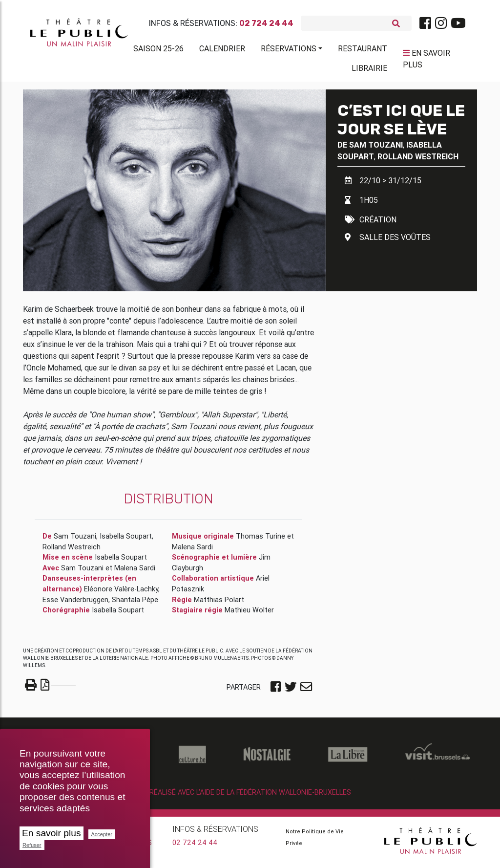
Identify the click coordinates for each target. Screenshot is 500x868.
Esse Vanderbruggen (75, 604)
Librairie (369, 70)
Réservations (289, 50)
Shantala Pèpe (135, 604)
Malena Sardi (135, 572)
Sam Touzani (376, 149)
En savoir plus (52, 833)
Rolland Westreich (418, 160)
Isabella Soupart (126, 540)
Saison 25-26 (158, 50)
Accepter (102, 834)
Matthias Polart (219, 604)
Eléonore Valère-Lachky (121, 593)
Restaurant (363, 50)
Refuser (32, 845)
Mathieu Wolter (249, 614)
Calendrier (222, 50)
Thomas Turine (260, 540)
